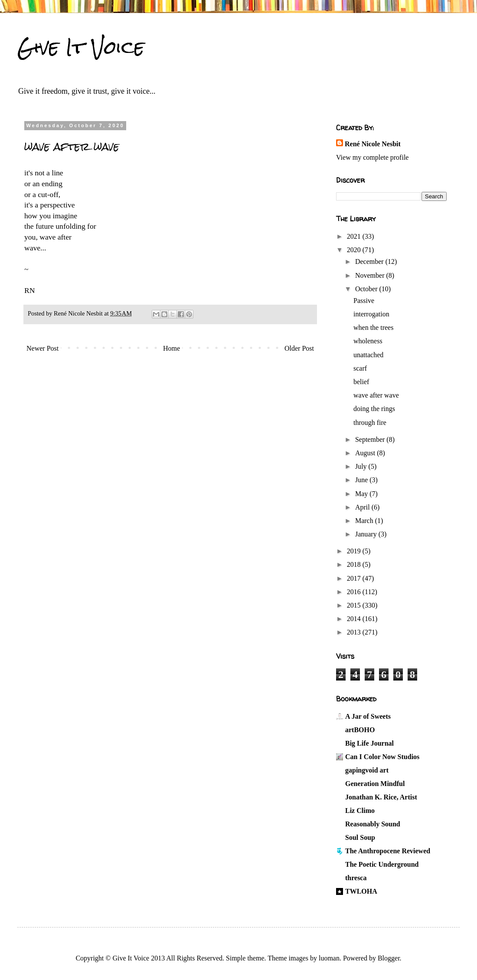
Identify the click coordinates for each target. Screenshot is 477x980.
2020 (355, 250)
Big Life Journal (369, 743)
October (367, 289)
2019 (355, 551)
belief (361, 382)
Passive (364, 301)
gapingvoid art (367, 770)
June (362, 480)
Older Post (299, 348)
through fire (370, 423)
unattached (368, 355)
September (371, 439)
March (365, 521)
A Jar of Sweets (368, 716)
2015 (355, 605)
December (370, 261)
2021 (355, 236)
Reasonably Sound (373, 824)
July (362, 466)
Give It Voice (81, 47)
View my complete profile (372, 157)
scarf (360, 368)
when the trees (373, 327)
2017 (355, 578)
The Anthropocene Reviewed (388, 851)
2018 (355, 564)
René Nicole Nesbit (373, 144)
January (367, 534)
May (362, 494)
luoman (329, 958)
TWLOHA (361, 891)
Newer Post (42, 348)
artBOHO (360, 730)
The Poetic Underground (382, 864)
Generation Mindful (375, 784)
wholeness (368, 341)
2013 (355, 632)
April (363, 507)
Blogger (389, 958)
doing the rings (374, 409)
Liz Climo (360, 811)
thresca (356, 878)
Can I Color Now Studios (382, 757)
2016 (355, 592)
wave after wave (376, 395)
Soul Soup (360, 837)
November (371, 275)
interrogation (371, 314)
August (366, 453)
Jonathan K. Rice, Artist (381, 797)
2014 (355, 619)
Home (172, 348)
